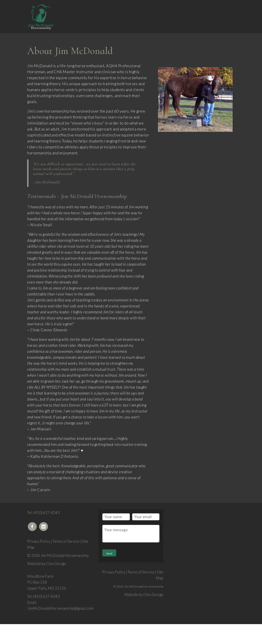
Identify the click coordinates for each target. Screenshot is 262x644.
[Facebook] (32, 527)
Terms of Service (66, 541)
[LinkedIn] (44, 527)
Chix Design (56, 564)
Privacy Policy (39, 541)
